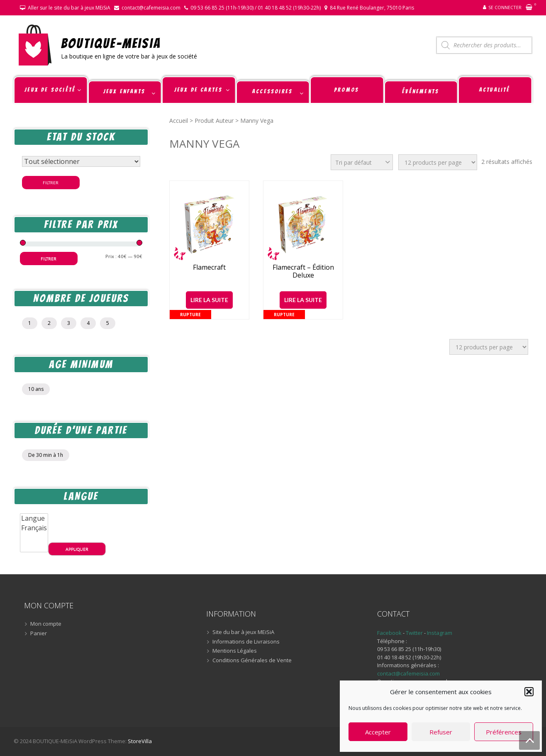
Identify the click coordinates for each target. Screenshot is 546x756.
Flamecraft (209, 267)
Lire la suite (209, 300)
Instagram (440, 633)
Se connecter (505, 7)
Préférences (504, 732)
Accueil (179, 121)
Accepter (378, 732)
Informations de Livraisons (246, 642)
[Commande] (362, 162)
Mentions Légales (235, 651)
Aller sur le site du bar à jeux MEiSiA (69, 8)
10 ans (36, 389)
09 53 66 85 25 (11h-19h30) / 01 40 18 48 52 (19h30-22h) (256, 8)
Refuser (441, 732)
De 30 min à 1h (46, 455)
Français (34, 528)
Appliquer (77, 549)
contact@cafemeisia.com (151, 8)
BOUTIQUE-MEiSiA (111, 43)
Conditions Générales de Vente (252, 661)
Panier (39, 634)
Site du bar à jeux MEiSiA (243, 632)
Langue (34, 518)
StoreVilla (140, 741)
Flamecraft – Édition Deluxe (303, 271)
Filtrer (51, 183)
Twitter (415, 633)
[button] (529, 692)
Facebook (389, 633)
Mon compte (46, 624)
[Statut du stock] (81, 161)
